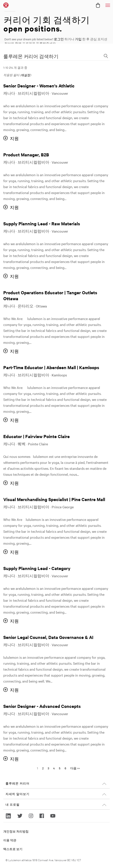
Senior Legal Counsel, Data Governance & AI (48, 637)
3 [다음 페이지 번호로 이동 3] (48, 768)
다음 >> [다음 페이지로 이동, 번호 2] (75, 768)
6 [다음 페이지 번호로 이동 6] (65, 768)
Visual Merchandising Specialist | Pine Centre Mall (54, 499)
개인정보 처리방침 (16, 831)
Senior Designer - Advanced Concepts (42, 706)
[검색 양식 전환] (106, 56)
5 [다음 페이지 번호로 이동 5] (60, 768)
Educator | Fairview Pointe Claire (36, 436)
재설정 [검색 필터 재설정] (26, 75)
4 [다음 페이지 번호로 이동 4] (54, 768)
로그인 (59, 39)
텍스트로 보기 (13, 849)
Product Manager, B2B (26, 155)
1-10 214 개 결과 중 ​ (15, 67)
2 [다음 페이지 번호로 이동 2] (43, 768)
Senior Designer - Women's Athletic (39, 86)
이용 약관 (10, 840)
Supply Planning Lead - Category (37, 568)
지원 (14, 138)
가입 (78, 39)
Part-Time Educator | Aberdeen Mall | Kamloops (51, 367)
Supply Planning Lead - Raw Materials (42, 223)
